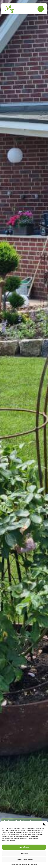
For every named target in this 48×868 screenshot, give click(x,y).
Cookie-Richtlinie (16, 865)
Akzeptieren (24, 847)
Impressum (34, 865)
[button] (45, 824)
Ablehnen (24, 853)
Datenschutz (26, 865)
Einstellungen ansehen (24, 859)
